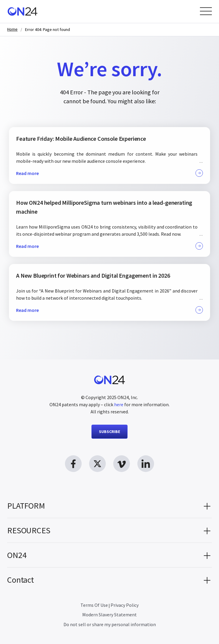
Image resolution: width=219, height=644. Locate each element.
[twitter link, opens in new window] (97, 464)
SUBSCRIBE (110, 432)
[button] (110, 506)
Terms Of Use (94, 605)
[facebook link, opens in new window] (73, 464)
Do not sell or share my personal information (110, 624)
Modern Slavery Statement (110, 615)
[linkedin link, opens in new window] (146, 464)
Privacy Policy (125, 605)
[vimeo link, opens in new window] (122, 464)
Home (12, 29)
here (119, 404)
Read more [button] (110, 173)
